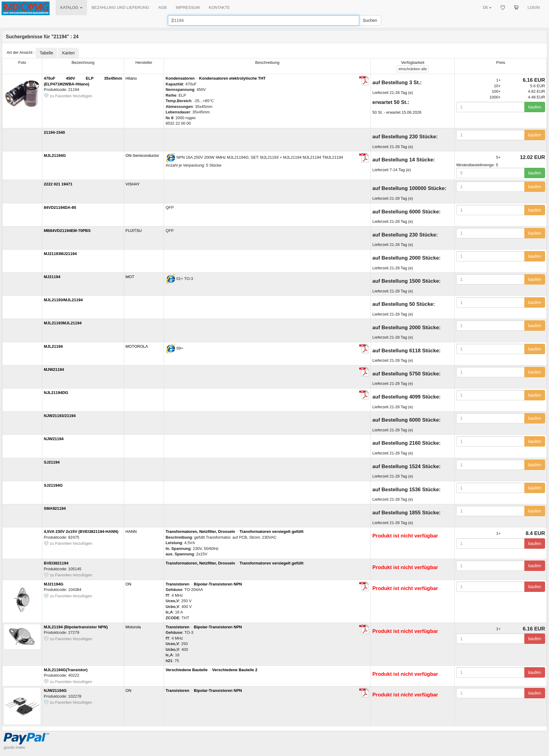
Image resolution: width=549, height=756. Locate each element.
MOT (130, 277)
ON (129, 584)
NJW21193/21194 (60, 416)
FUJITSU (134, 231)
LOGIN (534, 7)
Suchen (370, 20)
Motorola (133, 627)
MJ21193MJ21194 (60, 254)
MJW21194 (54, 369)
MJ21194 (52, 277)
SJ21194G (53, 485)
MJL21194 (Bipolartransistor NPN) (76, 627)
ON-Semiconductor (142, 155)
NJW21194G (55, 690)
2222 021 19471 (58, 184)
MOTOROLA (137, 346)
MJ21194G (54, 584)
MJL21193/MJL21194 (63, 300)
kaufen (535, 107)
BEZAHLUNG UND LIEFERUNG (120, 7)
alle (413, 69)
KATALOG (71, 7)
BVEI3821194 (56, 563)
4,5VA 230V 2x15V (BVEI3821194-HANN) (81, 532)
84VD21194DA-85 (60, 207)
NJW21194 (54, 439)
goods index (14, 747)
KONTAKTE (219, 7)
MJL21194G (55, 155)
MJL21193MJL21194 (63, 323)
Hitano (131, 78)
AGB (162, 7)
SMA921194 (55, 508)
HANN (131, 532)
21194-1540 (54, 132)
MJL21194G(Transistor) (66, 670)
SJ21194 (52, 462)
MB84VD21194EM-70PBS (67, 231)
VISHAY (133, 184)
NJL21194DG (56, 393)
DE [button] (487, 7)
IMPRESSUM (188, 7)
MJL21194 (53, 346)
